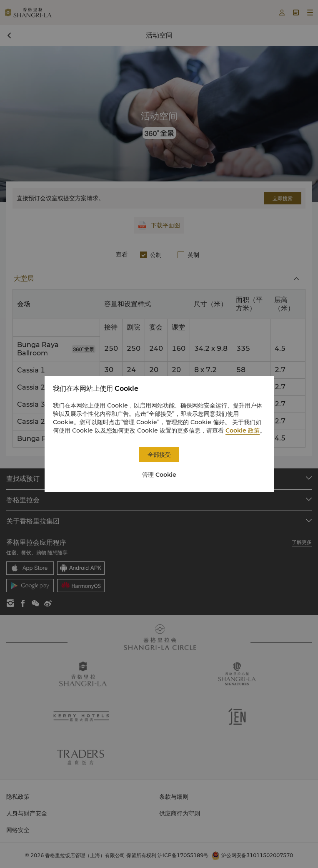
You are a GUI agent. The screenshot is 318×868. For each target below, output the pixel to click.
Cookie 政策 (243, 430)
